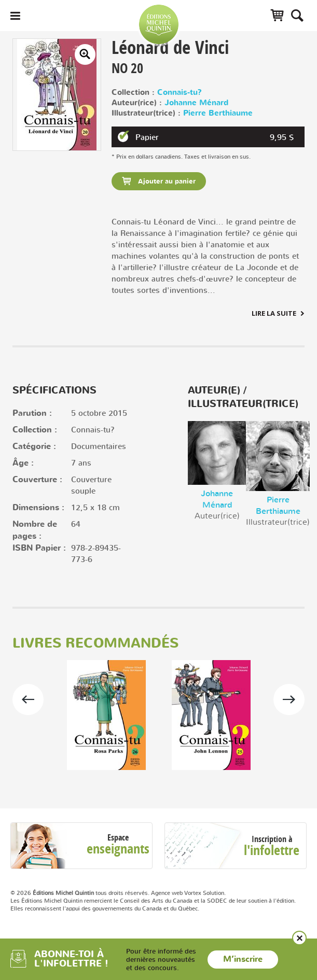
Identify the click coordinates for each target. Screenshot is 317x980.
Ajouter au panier (166, 181)
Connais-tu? (180, 93)
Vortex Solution (204, 893)
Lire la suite (274, 313)
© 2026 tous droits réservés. (80, 893)
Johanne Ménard (196, 103)
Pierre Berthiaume (218, 113)
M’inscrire (243, 959)
